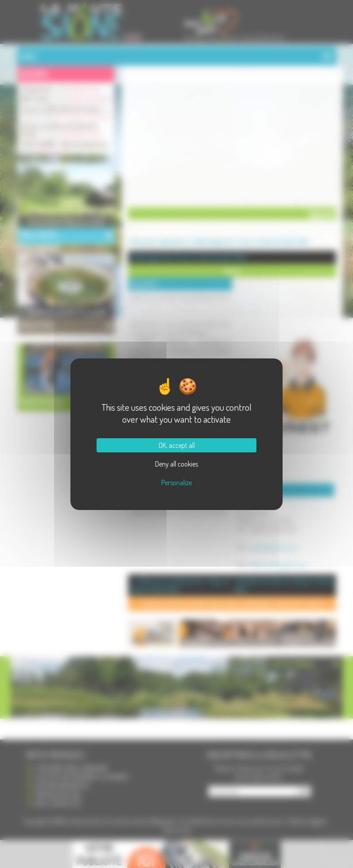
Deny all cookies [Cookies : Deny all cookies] (176, 464)
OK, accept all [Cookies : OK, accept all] (177, 445)
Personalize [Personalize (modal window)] (176, 483)
